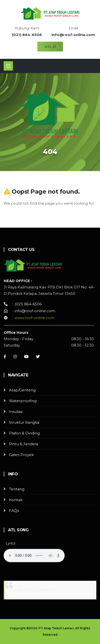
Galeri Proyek (21, 455)
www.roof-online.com (35, 318)
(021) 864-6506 (27, 35)
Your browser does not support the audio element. (34, 556)
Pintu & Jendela (24, 444)
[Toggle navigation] (8, 66)
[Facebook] (5, 357)
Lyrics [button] (10, 543)
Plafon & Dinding (24, 433)
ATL (50, 47)
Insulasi (16, 412)
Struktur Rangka (24, 422)
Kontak (16, 500)
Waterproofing (23, 401)
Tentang (17, 489)
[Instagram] (15, 357)
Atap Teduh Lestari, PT (35, 590)
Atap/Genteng (22, 390)
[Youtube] (26, 357)
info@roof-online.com (73, 35)
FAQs (14, 511)
